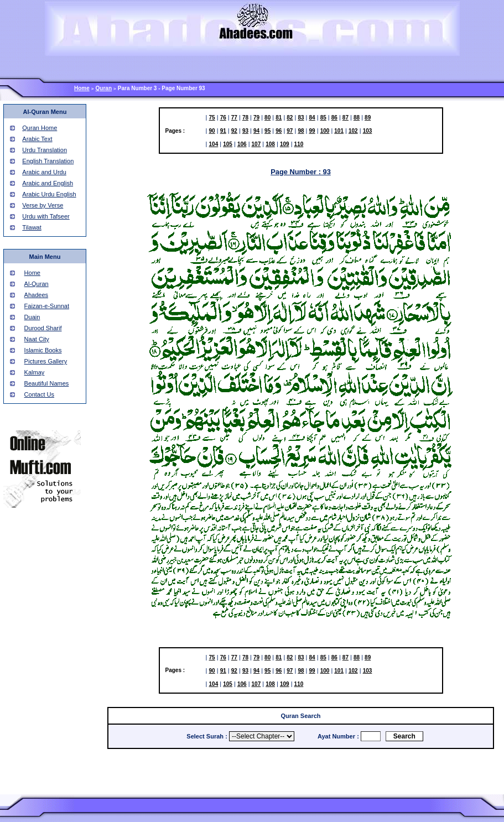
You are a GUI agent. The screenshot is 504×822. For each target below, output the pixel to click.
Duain (32, 317)
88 (357, 118)
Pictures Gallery (46, 361)
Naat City (37, 339)
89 (368, 118)
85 (323, 118)
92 (234, 131)
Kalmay (35, 372)
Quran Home (40, 128)
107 (256, 144)
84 (312, 118)
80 (267, 118)
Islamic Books (43, 350)
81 (279, 118)
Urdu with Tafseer (46, 216)
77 (234, 118)
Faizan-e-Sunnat (47, 306)
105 (228, 144)
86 (334, 118)
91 (223, 131)
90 (212, 131)
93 (245, 131)
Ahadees (36, 295)
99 (312, 131)
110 (299, 144)
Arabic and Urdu (44, 172)
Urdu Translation (45, 150)
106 (242, 144)
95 (267, 131)
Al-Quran (37, 284)
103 (368, 131)
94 (256, 131)
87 (345, 118)
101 (339, 131)
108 (270, 144)
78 (245, 118)
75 (212, 118)
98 (301, 131)
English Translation (48, 161)
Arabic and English (48, 183)
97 (290, 131)
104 (214, 144)
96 (279, 131)
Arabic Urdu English (49, 194)
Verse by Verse (43, 205)
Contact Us (39, 394)
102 (353, 131)
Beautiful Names (47, 383)
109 (285, 144)
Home (82, 88)
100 (325, 131)
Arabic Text (37, 139)
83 (301, 118)
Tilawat (32, 227)
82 (290, 118)
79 (256, 118)
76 (223, 118)
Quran (104, 88)
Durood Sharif (43, 328)
